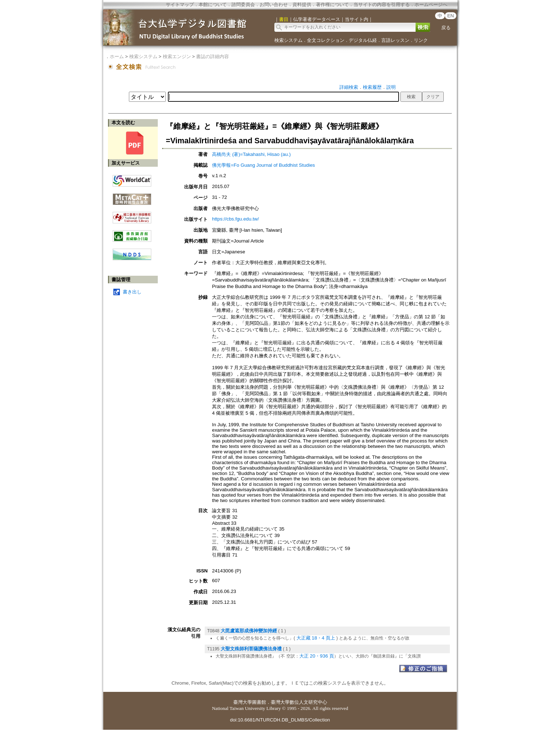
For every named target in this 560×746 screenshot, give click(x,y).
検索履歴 (372, 87)
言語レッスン (395, 40)
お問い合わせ (274, 5)
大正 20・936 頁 (317, 656)
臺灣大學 (243, 702)
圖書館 (259, 702)
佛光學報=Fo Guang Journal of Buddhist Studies (263, 165)
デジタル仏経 (363, 40)
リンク (421, 40)
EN (451, 16)
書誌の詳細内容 (212, 56)
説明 (391, 87)
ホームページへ (431, 5)
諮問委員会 (243, 5)
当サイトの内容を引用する (382, 5)
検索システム (288, 40)
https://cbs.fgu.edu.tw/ (235, 219)
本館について (213, 5)
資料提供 (302, 5)
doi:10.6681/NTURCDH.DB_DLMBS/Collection (280, 720)
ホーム (117, 56)
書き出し (132, 292)
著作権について (332, 5)
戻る (446, 28)
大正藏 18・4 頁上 (316, 638)
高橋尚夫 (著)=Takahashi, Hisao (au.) (251, 154)
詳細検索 (349, 87)
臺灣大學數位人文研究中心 (299, 702)
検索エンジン (177, 56)
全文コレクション (326, 40)
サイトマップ (180, 5)
